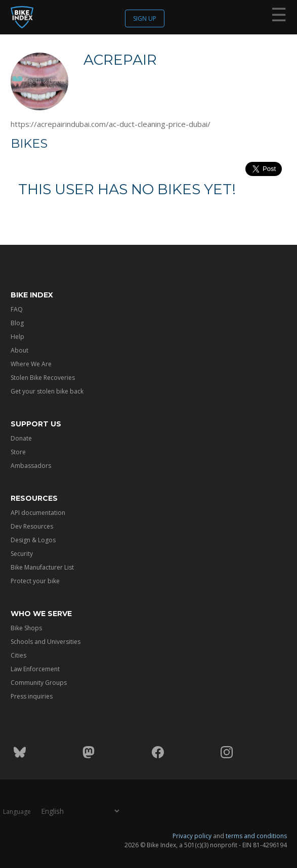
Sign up (145, 18)
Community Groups (39, 683)
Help (17, 337)
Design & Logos (33, 540)
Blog (17, 323)
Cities (18, 655)
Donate (21, 438)
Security (22, 554)
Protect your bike (35, 581)
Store (18, 452)
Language (17, 812)
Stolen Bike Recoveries (43, 378)
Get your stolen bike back (47, 391)
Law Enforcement (35, 669)
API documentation (38, 513)
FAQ (17, 309)
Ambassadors (31, 466)
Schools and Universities (46, 642)
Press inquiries (32, 696)
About (19, 350)
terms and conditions (256, 836)
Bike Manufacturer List (42, 567)
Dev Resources (32, 526)
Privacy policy (192, 836)
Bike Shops (26, 628)
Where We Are (31, 364)
